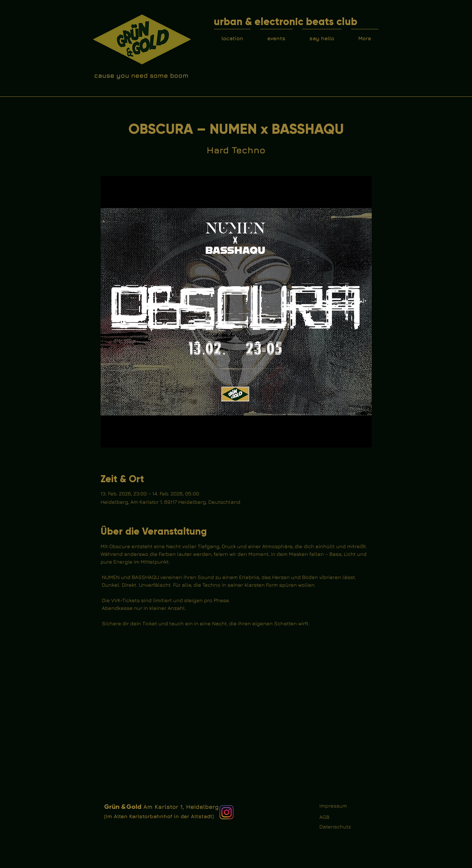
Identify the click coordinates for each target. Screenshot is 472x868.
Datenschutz (335, 827)
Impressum (333, 806)
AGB (324, 817)
